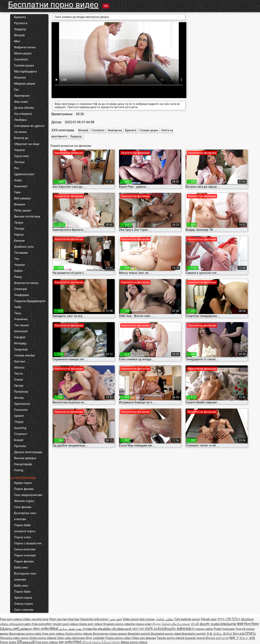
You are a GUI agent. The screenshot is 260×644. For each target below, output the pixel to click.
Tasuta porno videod (171, 638)
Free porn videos (11, 619)
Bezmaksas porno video (26, 634)
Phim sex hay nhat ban (64, 619)
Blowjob (19, 35)
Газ (16, 90)
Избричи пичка (25, 47)
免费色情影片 (186, 629)
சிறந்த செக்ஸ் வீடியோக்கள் (171, 624)
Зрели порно (23, 598)
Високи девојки (25, 458)
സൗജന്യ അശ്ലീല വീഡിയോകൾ (107, 629)
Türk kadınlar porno (187, 619)
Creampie (21, 289)
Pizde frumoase (224, 629)
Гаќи (17, 192)
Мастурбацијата (25, 71)
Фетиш (19, 398)
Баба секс (21, 567)
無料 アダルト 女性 (242, 638)
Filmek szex (209, 619)
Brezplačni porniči (194, 634)
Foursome (21, 410)
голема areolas (24, 355)
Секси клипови (25, 549)
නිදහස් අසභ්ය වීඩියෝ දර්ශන (102, 642)
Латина (19, 162)
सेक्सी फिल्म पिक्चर (248, 624)
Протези (20, 446)
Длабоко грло (24, 247)
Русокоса (21, 23)
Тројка (19, 223)
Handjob (20, 337)
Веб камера (22, 198)
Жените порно (24, 501)
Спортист (21, 434)
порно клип (144, 624)
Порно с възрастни (28, 543)
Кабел (18, 271)
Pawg (18, 277)
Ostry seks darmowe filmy (75, 638)
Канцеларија (23, 464)
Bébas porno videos (134, 642)
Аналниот (21, 186)
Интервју (20, 343)
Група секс (22, 156)
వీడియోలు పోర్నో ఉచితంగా (16, 629)
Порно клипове (25, 555)
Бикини (19, 241)
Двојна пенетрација (28, 452)
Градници (21, 349)
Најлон (19, 235)
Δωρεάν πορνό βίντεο (200, 638)
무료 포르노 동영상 (220, 634)
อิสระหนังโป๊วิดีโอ (244, 634)
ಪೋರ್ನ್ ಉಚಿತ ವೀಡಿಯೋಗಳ (218, 624)
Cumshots (21, 59)
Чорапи (19, 150)
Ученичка (21, 319)
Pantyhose (21, 392)
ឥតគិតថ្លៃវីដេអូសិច (165, 629)
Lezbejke (99, 638)
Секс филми (23, 507)
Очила (19, 380)
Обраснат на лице (27, 144)
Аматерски (22, 96)
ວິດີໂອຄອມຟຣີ (26, 642)
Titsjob (19, 422)
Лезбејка (20, 120)
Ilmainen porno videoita (119, 624)
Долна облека (24, 108)
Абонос (19, 368)
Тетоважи (21, 253)
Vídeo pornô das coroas (138, 619)
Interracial (21, 331)
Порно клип (22, 537)
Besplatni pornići (139, 634)
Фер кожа (21, 102)
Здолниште (22, 404)
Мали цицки (23, 53)
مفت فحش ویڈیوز (71, 629)
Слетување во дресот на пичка (29, 129)
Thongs (19, 229)
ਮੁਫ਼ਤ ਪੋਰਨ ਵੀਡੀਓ (143, 629)
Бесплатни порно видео (53, 5)
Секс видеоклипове (28, 495)
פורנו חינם (222, 638)
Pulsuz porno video (119, 638)
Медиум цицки (25, 84)
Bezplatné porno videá (166, 634)
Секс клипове (24, 610)
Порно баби (22, 525)
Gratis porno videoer (79, 634)
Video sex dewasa (144, 638)
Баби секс (21, 586)
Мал (17, 41)
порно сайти (204, 629)
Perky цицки (23, 210)
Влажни (20, 204)
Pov (17, 168)
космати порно (25, 531)
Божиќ (19, 440)
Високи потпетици (27, 216)
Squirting (20, 428)
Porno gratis (9, 642)
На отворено (23, 114)
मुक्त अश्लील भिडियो (70, 642)
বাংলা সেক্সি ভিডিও (229, 619)
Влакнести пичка (26, 283)
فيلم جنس (115, 619)
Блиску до (21, 138)
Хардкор (20, 29)
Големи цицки (24, 65)
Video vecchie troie (36, 619)
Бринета (20, 17)
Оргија (19, 386)
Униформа (21, 295)
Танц (18, 313)
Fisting (19, 470)
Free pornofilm (42, 624)
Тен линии (21, 325)
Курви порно (23, 483)
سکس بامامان (164, 619)
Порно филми (24, 489)
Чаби (18, 307)
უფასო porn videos (66, 624)
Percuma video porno (15, 638)
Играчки (20, 78)
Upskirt (19, 416)
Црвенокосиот (24, 174)
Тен (17, 259)
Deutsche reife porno (94, 619)
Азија (18, 180)
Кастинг (20, 361)
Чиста (18, 374)
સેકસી (195, 624)
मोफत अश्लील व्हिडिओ (46, 629)
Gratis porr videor (91, 624)
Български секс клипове (25, 516)
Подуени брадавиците (30, 301)
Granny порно (23, 604)
